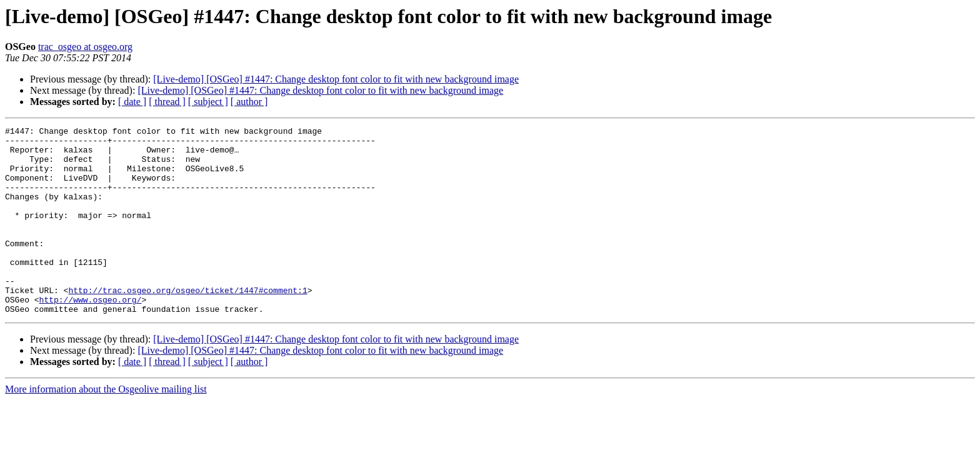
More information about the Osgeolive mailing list (106, 427)
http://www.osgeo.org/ (91, 335)
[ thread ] (167, 102)
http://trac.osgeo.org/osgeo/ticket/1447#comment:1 (187, 324)
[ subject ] (208, 102)
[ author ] (249, 102)
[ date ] (132, 102)
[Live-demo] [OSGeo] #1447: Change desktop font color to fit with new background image (336, 79)
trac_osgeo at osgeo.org (85, 47)
